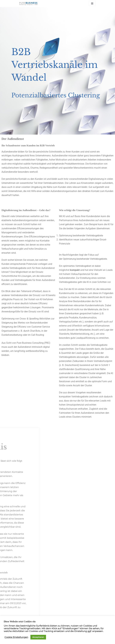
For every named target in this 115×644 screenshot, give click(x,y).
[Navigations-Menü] (92, 3)
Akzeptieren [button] (38, 637)
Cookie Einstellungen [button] (16, 637)
